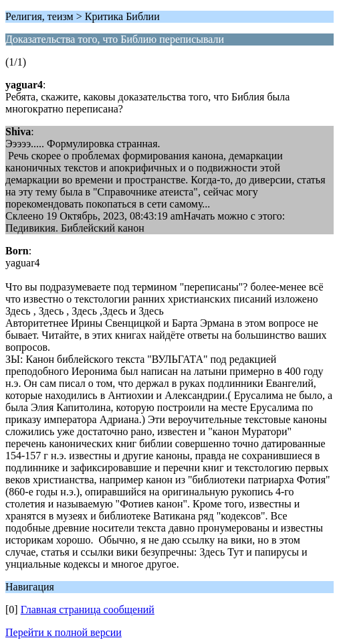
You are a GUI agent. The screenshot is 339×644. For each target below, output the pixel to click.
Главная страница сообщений (88, 610)
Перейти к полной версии (64, 632)
